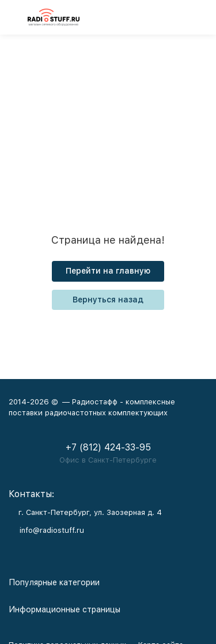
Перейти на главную (108, 271)
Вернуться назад (108, 300)
